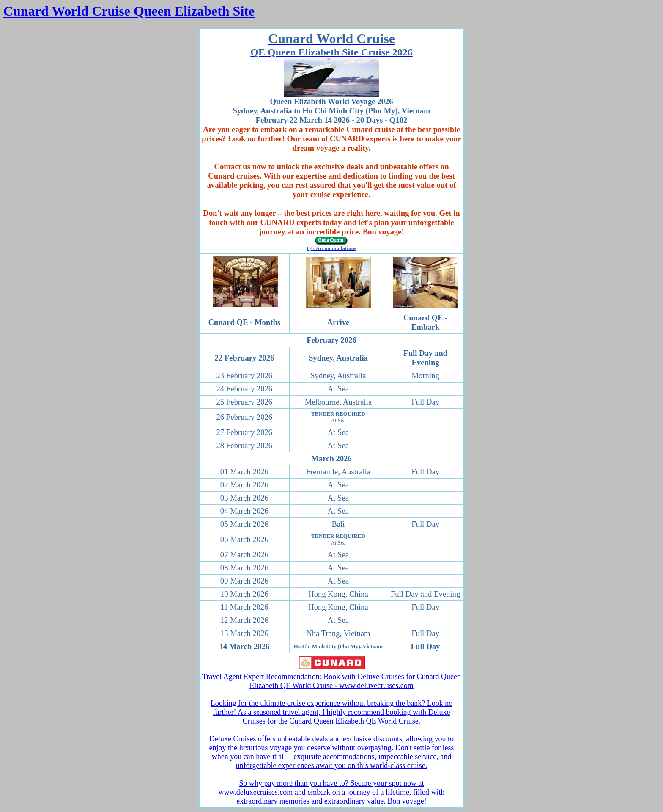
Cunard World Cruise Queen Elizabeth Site (129, 11)
